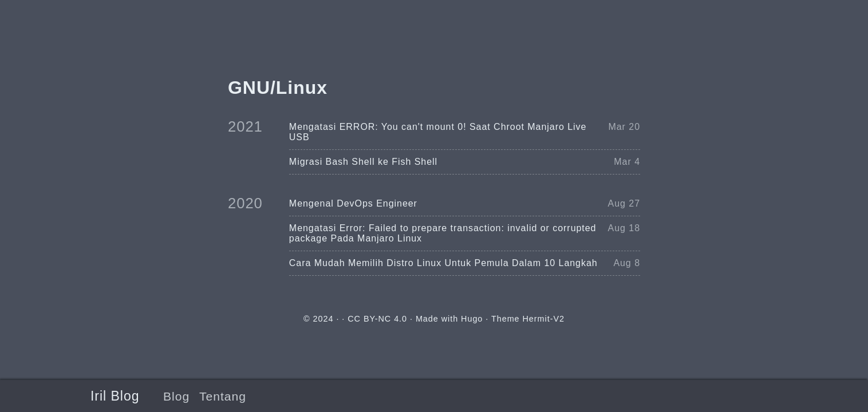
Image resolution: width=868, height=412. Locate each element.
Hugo (472, 319)
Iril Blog (115, 396)
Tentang (223, 396)
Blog (176, 396)
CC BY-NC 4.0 (377, 319)
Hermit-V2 (544, 319)
